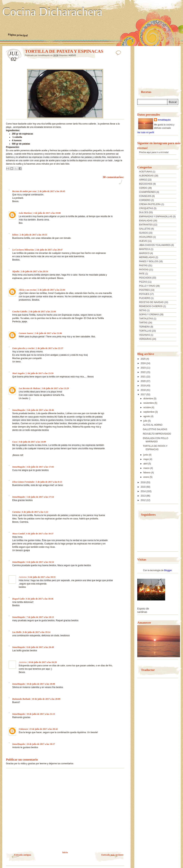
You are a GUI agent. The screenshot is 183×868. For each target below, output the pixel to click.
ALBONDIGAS (146, 176)
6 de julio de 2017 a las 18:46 (40, 599)
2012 (144, 500)
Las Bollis (17, 632)
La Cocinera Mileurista (23, 250)
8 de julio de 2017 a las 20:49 (40, 647)
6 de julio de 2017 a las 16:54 (40, 562)
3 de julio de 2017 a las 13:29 (55, 388)
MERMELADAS (147, 257)
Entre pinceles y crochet (23, 348)
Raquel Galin (18, 599)
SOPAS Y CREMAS (149, 315)
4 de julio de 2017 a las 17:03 (40, 467)
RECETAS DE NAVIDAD (151, 302)
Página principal (18, 35)
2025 (144, 359)
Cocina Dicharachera (52, 12)
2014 (144, 491)
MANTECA (145, 249)
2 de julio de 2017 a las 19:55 (33, 235)
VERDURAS (145, 339)
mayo (146, 459)
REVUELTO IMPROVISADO (157, 434)
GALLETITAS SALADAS (155, 429)
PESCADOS (145, 278)
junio (146, 455)
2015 (144, 487)
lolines (15, 235)
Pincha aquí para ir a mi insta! (154, 152)
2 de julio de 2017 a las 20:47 (49, 250)
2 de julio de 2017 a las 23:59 (40, 373)
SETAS (143, 310)
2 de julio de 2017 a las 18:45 (52, 191)
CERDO (143, 188)
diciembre (149, 399)
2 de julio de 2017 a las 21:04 (52, 290)
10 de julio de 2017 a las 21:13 (41, 714)
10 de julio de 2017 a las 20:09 (46, 699)
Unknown (23, 729)
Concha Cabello (20, 312)
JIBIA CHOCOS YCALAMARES (155, 245)
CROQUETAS (146, 208)
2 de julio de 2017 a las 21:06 (48, 333)
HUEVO (72, 55)
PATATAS (144, 270)
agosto (147, 416)
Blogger (168, 570)
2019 (144, 386)
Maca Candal (19, 534)
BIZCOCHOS (146, 184)
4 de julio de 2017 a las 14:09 (32, 442)
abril (146, 464)
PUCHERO (145, 298)
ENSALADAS (146, 221)
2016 (144, 482)
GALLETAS (145, 229)
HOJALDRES (146, 237)
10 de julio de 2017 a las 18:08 (41, 684)
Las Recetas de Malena (29, 388)
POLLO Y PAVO (147, 286)
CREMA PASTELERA (150, 204)
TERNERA (144, 327)
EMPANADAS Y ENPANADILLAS (156, 217)
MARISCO (144, 253)
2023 (144, 368)
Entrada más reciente (112, 855)
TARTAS (143, 323)
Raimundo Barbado (21, 699)
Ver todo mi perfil (146, 132)
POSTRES (144, 290)
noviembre (149, 403)
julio (146, 421)
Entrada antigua (23, 855)
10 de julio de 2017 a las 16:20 (43, 662)
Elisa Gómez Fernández (23, 482)
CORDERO (145, 200)
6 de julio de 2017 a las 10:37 (40, 534)
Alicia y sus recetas (28, 290)
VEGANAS (145, 335)
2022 (144, 372)
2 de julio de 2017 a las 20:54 (34, 271)
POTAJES (144, 294)
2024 (144, 363)
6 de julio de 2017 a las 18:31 (42, 577)
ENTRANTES (146, 225)
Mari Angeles (19, 373)
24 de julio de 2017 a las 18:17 (41, 744)
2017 (144, 394)
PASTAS (143, 266)
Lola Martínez (25, 213)
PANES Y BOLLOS (149, 261)
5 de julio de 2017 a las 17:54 (40, 497)
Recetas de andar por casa (24, 191)
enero (147, 477)
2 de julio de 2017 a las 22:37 (49, 348)
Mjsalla (16, 271)
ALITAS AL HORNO (153, 425)
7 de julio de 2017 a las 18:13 (40, 617)
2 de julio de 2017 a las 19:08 (47, 213)
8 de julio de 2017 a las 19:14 (37, 632)
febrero (147, 473)
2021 (144, 377)
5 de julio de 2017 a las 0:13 (49, 482)
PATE (142, 274)
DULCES (144, 212)
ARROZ (143, 180)
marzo (147, 468)
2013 (144, 496)
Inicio (65, 852)
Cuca (15, 442)
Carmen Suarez (26, 333)
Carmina (16, 512)
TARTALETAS (146, 319)
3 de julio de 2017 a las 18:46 (40, 410)
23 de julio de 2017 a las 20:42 (44, 729)
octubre (147, 407)
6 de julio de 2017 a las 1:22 (35, 512)
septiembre (149, 412)
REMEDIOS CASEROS (151, 306)
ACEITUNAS (146, 172)
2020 (144, 381)
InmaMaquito (19, 410)
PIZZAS (143, 282)
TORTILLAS (145, 331)
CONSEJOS (145, 196)
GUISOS (143, 233)
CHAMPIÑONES (147, 192)
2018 (144, 390)
